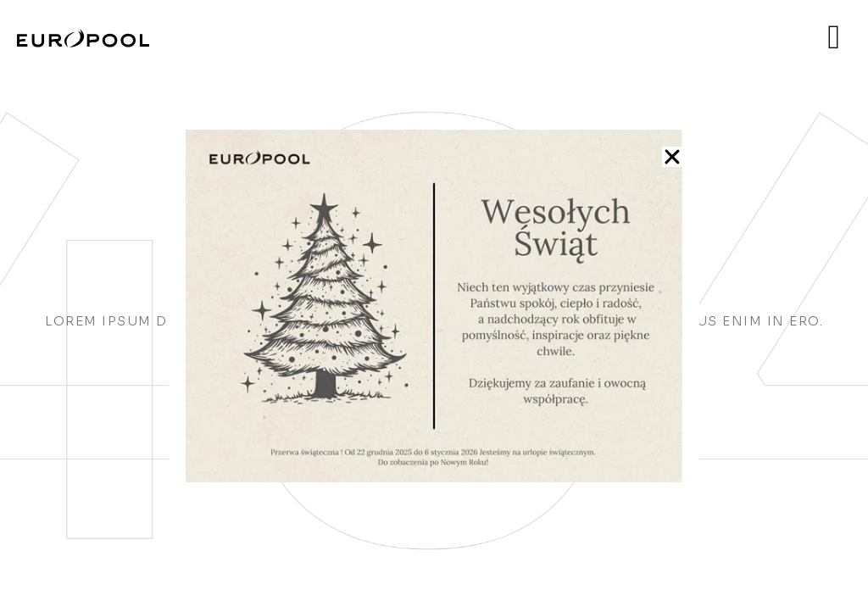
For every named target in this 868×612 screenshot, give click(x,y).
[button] (672, 157)
